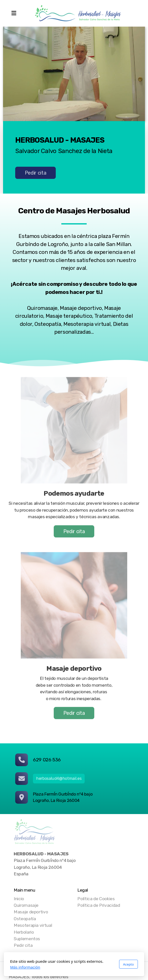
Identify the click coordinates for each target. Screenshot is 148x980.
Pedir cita (35, 173)
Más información (25, 967)
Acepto (128, 964)
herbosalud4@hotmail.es (59, 778)
